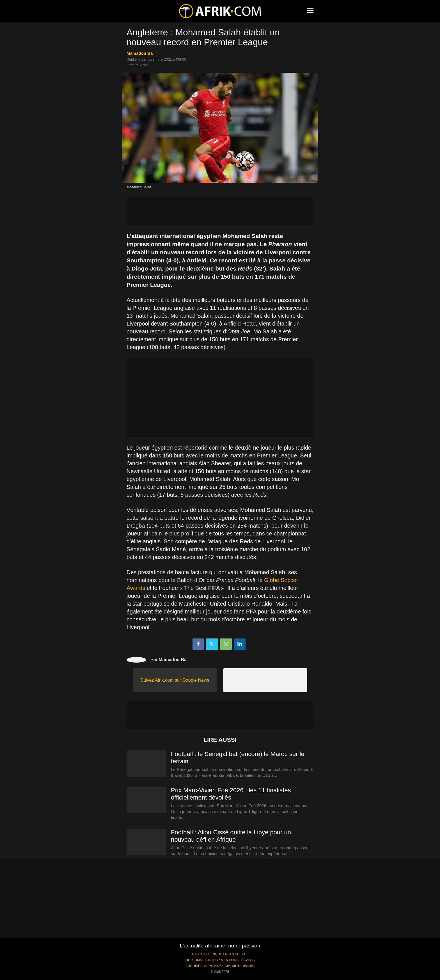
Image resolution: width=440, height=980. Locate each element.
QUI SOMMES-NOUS (202, 960)
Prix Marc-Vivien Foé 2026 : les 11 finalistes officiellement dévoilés (231, 794)
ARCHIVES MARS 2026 (203, 966)
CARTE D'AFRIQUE (207, 954)
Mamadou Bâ (140, 53)
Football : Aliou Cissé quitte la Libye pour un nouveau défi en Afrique (231, 836)
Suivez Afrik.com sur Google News (175, 680)
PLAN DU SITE (236, 954)
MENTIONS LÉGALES (238, 960)
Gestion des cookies (240, 966)
